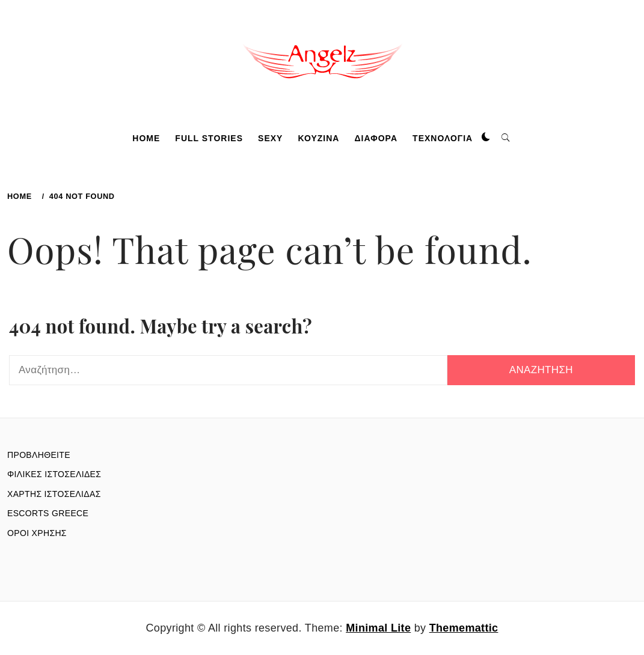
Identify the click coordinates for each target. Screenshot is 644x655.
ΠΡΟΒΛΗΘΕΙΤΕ (39, 455)
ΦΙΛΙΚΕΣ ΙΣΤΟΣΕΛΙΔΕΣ (54, 474)
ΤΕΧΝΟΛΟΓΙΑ (443, 138)
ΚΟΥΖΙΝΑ (318, 138)
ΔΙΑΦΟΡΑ (376, 138)
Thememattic (464, 628)
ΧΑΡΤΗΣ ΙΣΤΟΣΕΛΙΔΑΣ (54, 494)
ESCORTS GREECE (48, 513)
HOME (146, 138)
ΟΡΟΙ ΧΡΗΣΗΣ (37, 533)
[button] (486, 138)
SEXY (270, 138)
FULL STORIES (209, 138)
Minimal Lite (378, 628)
